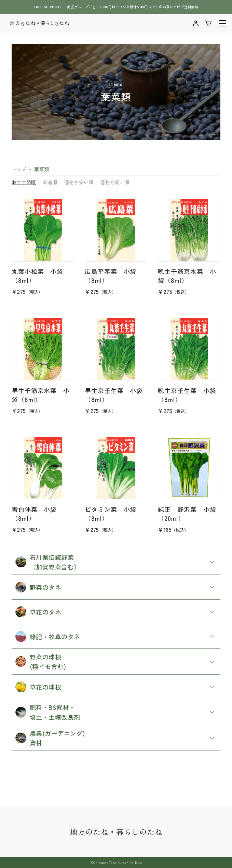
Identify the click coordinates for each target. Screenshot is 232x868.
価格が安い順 (79, 182)
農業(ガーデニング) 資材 (50, 738)
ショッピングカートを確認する (208, 23)
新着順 (50, 182)
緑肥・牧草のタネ (48, 637)
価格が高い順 (115, 182)
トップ (19, 169)
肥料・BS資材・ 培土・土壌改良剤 (48, 712)
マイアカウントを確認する (196, 23)
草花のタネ (38, 612)
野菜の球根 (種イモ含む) (41, 662)
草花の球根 (38, 687)
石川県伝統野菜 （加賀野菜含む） (48, 562)
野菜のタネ (38, 587)
